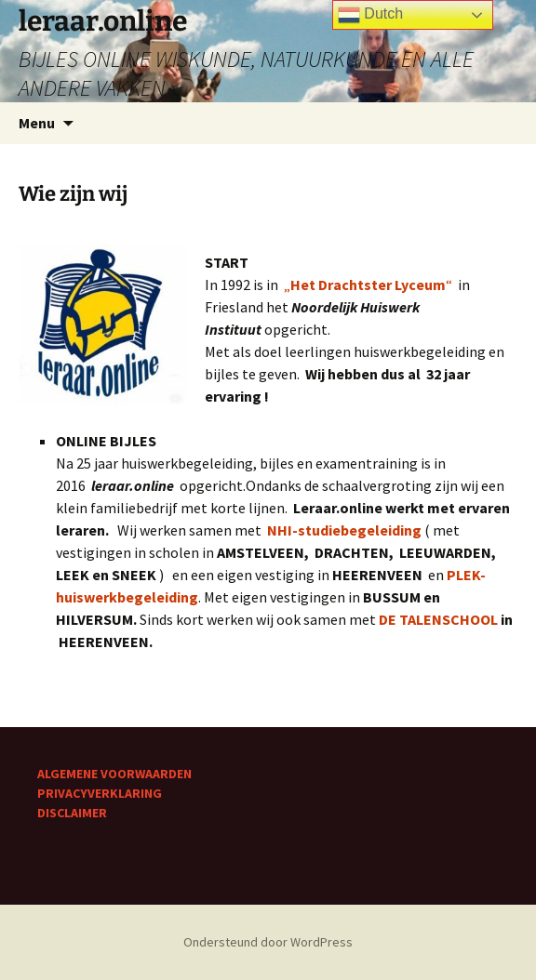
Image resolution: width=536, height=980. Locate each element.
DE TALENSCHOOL (438, 619)
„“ (371, 285)
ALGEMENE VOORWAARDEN (114, 774)
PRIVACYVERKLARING (100, 793)
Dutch (370, 15)
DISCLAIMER (72, 813)
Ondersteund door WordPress (268, 942)
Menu (37, 123)
